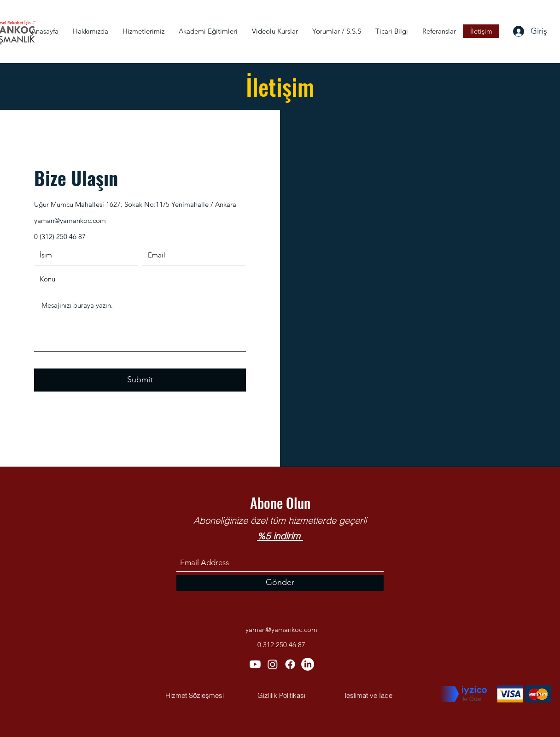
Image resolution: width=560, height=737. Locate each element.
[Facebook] (290, 664)
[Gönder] (280, 583)
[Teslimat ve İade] (368, 696)
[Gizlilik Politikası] (281, 696)
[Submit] (140, 380)
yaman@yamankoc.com (70, 220)
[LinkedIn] (308, 664)
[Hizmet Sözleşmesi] (194, 696)
